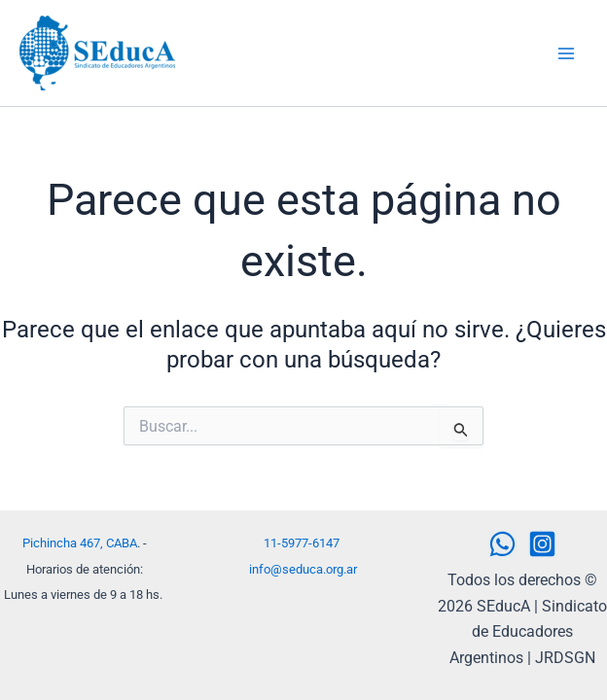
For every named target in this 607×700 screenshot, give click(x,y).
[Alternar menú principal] (566, 53)
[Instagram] (542, 544)
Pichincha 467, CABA (80, 543)
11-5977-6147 (302, 543)
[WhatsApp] (502, 544)
